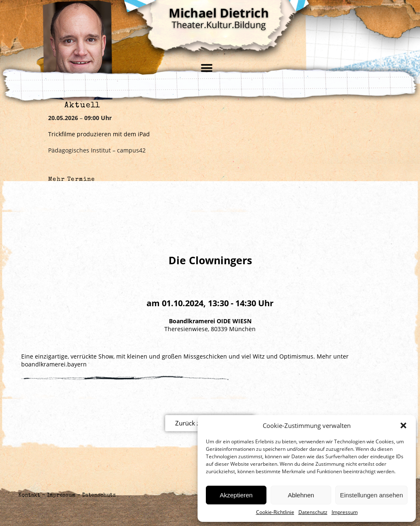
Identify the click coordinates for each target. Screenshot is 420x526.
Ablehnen (301, 495)
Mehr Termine (72, 179)
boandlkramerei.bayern (54, 364)
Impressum (345, 512)
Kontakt (29, 495)
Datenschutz (313, 512)
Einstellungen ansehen (371, 495)
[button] (403, 425)
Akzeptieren (236, 495)
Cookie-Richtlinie (275, 512)
